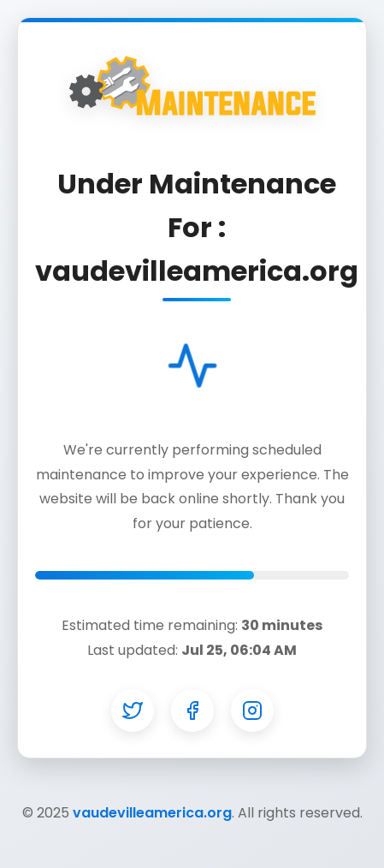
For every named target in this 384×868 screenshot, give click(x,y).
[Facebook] (192, 710)
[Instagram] (252, 710)
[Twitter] (133, 710)
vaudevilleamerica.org (152, 813)
